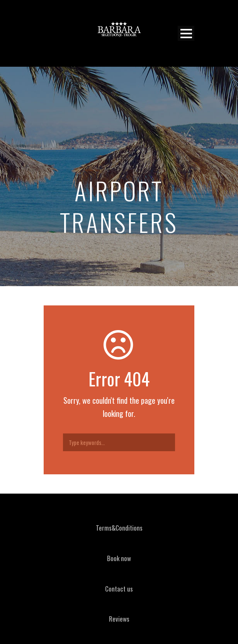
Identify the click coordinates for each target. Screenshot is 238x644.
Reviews (119, 619)
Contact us (119, 589)
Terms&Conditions (119, 528)
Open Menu (186, 33)
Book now (119, 558)
